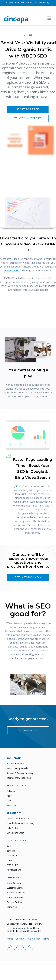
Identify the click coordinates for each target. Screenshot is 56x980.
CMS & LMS (12, 865)
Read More (40, 2)
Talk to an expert (28, 118)
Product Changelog (16, 893)
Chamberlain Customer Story (21, 823)
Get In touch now (28, 577)
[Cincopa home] (16, 19)
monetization (12, 271)
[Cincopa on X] (24, 948)
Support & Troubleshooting (20, 773)
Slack (9, 846)
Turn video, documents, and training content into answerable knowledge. (24, 929)
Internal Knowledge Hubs (19, 778)
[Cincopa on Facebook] (31, 948)
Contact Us (12, 907)
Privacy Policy (33, 939)
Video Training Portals (17, 768)
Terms (46, 939)
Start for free (28, 109)
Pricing (10, 939)
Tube (9, 801)
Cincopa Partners (15, 902)
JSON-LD (20, 486)
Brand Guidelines (15, 897)
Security (20, 939)
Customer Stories (15, 888)
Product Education (15, 763)
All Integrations (14, 870)
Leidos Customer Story (18, 818)
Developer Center (15, 833)
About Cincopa (14, 883)
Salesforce (12, 856)
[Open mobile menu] (49, 19)
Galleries (11, 791)
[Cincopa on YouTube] (16, 948)
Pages (10, 796)
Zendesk (11, 851)
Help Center (12, 828)
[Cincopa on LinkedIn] (9, 948)
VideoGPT (11, 805)
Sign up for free (28, 730)
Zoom (10, 860)
